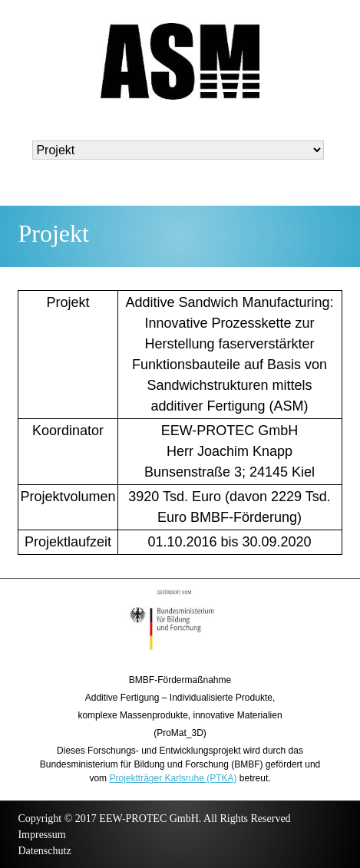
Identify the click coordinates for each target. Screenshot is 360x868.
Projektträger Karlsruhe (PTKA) (173, 778)
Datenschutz (44, 851)
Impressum (41, 835)
